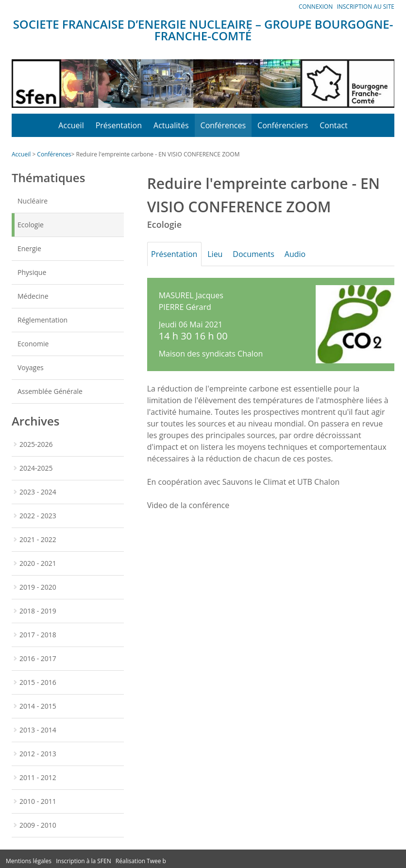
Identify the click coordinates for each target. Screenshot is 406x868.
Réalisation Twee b (141, 861)
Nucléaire (33, 201)
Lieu (222, 254)
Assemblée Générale (50, 391)
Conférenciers (283, 125)
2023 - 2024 (38, 492)
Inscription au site (365, 7)
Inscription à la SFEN (84, 861)
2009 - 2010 (38, 825)
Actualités (171, 125)
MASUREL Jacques (191, 295)
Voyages (31, 367)
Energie (29, 248)
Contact (333, 125)
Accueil (71, 125)
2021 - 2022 (38, 539)
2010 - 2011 (38, 801)
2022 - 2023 (38, 516)
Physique (32, 272)
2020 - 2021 (38, 563)
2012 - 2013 (38, 754)
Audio (311, 254)
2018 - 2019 (38, 611)
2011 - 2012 (38, 777)
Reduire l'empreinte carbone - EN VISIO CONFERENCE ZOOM (158, 154)
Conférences (223, 125)
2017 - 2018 (38, 635)
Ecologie (31, 225)
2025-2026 (36, 444)
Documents (265, 254)
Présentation (119, 125)
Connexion (316, 7)
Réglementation (42, 320)
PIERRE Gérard (185, 307)
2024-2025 (36, 468)
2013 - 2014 (38, 730)
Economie (33, 344)
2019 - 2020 (38, 587)
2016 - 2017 (38, 658)
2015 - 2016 (38, 682)
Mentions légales (29, 861)
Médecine (33, 296)
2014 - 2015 (38, 706)
